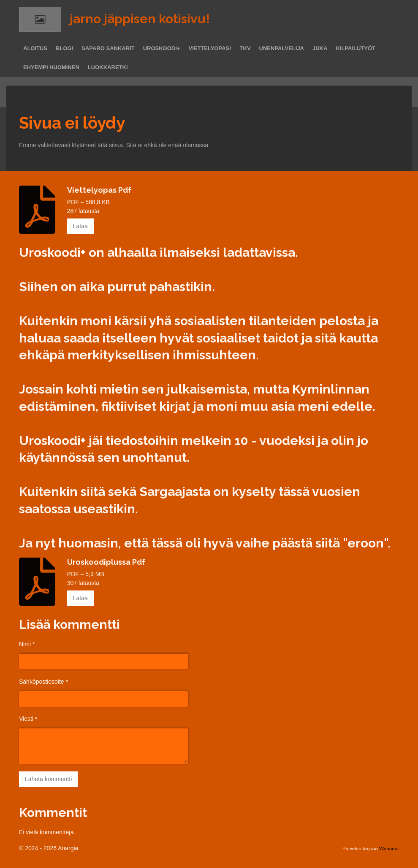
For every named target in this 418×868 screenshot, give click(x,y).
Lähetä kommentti (48, 779)
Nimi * (27, 644)
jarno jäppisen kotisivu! (140, 19)
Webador (389, 848)
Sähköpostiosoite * (43, 681)
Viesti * (28, 719)
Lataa (80, 226)
